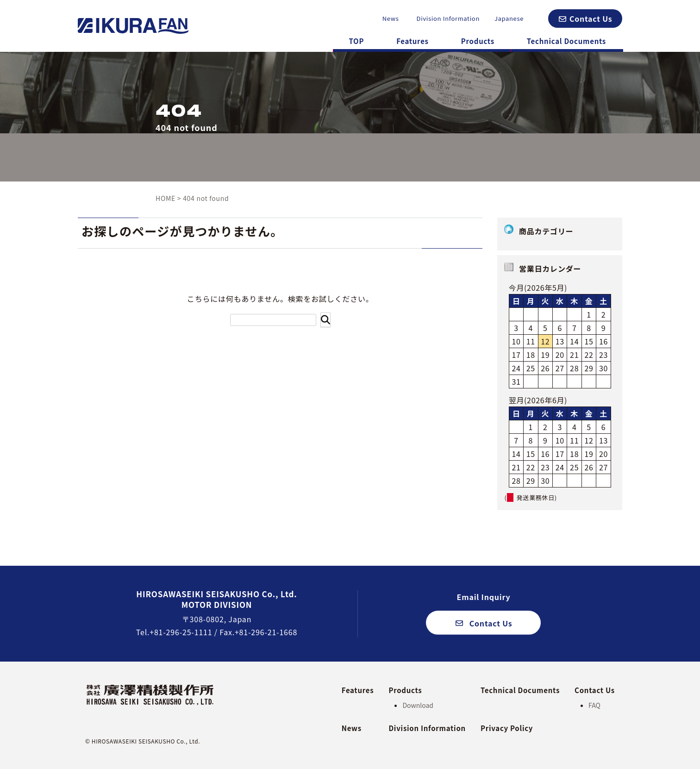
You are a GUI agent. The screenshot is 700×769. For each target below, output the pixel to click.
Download (418, 705)
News (391, 18)
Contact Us (595, 690)
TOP (357, 41)
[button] (585, 19)
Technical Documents (566, 41)
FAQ (594, 705)
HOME (166, 198)
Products (478, 41)
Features (412, 41)
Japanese (509, 18)
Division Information (448, 18)
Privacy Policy (507, 728)
